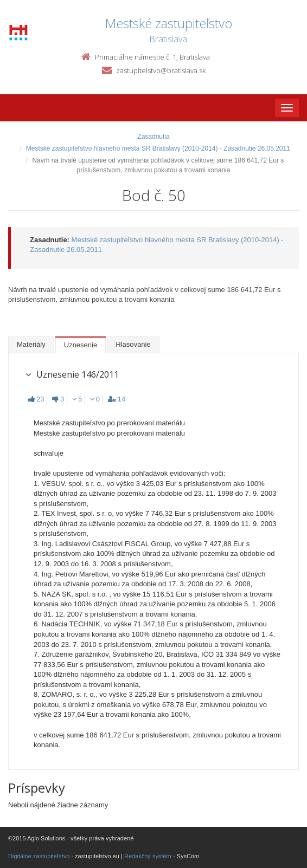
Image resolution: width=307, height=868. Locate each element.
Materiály (31, 344)
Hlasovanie (133, 344)
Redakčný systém (148, 856)
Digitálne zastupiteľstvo (39, 856)
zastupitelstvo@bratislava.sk (161, 70)
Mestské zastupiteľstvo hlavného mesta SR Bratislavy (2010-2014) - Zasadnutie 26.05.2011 (158, 148)
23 (36, 399)
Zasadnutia (153, 137)
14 (117, 399)
